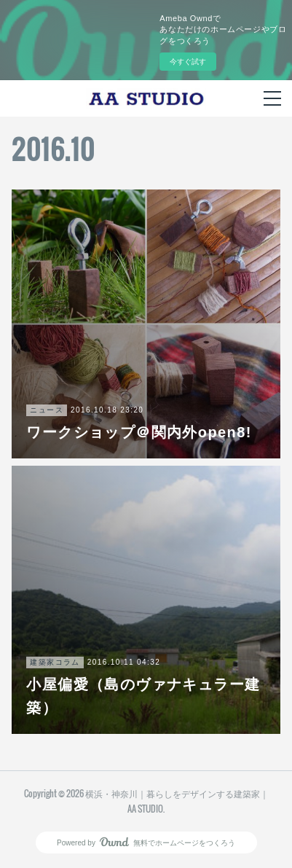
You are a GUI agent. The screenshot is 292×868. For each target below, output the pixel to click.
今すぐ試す (188, 62)
